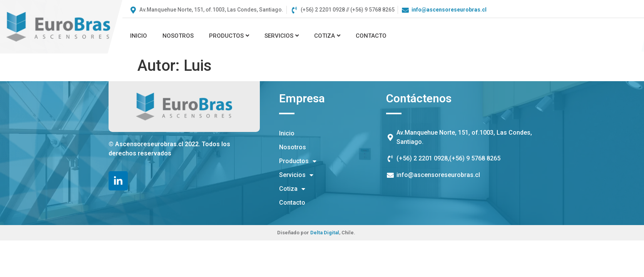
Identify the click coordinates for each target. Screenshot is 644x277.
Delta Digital (325, 233)
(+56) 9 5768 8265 (475, 158)
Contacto (371, 36)
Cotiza (327, 36)
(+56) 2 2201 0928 (422, 158)
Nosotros (178, 36)
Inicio (139, 36)
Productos (229, 36)
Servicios (282, 36)
